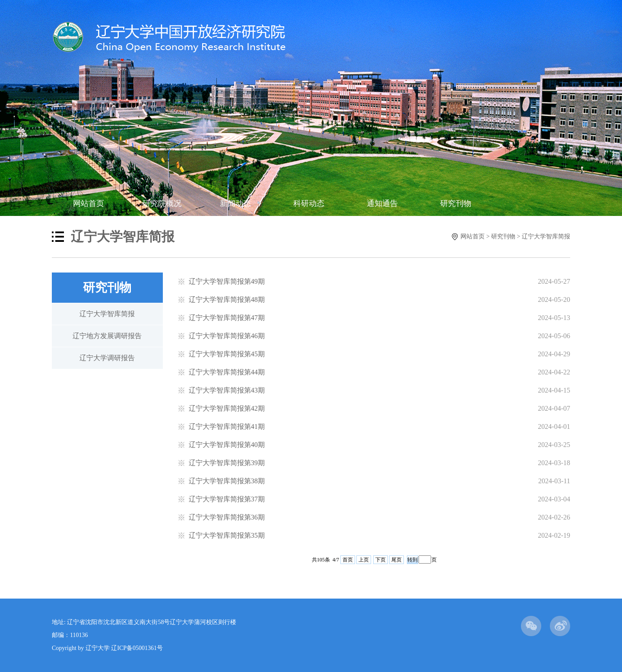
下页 (381, 560)
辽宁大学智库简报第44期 (227, 372)
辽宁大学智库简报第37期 (227, 499)
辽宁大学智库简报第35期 (227, 535)
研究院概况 (162, 203)
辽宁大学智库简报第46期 (227, 336)
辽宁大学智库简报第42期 (227, 408)
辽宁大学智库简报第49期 (227, 281)
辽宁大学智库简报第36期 (227, 517)
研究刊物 (456, 203)
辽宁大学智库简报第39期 (227, 463)
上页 (364, 560)
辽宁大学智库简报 (546, 236)
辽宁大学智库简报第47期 (227, 318)
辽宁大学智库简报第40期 (227, 445)
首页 (348, 560)
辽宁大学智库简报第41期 (227, 426)
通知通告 (382, 203)
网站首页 (89, 203)
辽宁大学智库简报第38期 (227, 481)
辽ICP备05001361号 (137, 648)
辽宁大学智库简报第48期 (227, 300)
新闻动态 (235, 203)
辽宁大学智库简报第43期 (227, 390)
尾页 (397, 560)
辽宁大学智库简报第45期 (227, 354)
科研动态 (309, 203)
